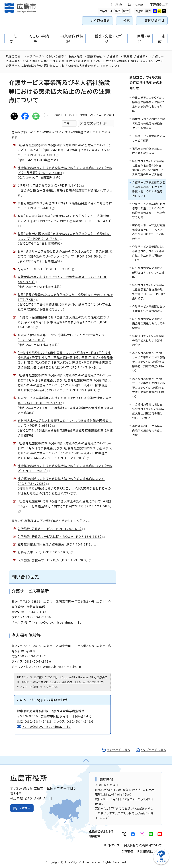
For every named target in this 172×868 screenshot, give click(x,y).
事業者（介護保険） (135, 57)
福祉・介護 (76, 57)
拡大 (126, 11)
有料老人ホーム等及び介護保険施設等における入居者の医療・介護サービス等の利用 (149, 232)
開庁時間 (106, 779)
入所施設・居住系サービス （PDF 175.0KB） (51, 529)
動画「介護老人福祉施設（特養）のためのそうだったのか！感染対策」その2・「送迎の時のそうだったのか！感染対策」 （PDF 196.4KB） (65, 221)
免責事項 (127, 852)
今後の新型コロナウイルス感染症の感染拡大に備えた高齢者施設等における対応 (149, 104)
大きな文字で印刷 (93, 123)
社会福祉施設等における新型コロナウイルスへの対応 (148, 273)
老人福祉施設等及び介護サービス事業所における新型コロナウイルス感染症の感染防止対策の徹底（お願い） (149, 362)
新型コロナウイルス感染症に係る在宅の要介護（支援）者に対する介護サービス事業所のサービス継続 (148, 168)
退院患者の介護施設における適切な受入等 (147, 151)
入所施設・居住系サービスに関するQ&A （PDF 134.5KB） (61, 537)
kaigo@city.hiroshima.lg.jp (46, 727)
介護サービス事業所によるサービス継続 (149, 138)
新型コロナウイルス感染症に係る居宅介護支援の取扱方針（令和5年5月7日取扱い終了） (149, 292)
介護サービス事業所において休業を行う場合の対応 (149, 309)
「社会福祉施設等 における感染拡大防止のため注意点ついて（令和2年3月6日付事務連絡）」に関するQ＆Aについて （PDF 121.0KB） (65, 506)
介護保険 (113, 57)
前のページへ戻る (119, 750)
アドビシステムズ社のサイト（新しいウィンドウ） (72, 682)
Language (135, 5)
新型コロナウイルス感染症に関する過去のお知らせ (127, 61)
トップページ (33, 57)
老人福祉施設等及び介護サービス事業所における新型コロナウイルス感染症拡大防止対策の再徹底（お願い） (149, 388)
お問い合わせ (155, 20)
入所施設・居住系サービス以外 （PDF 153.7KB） (54, 560)
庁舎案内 (25, 808)
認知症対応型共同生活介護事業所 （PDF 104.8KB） (57, 544)
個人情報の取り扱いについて (143, 845)
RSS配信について (150, 852)
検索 (127, 20)
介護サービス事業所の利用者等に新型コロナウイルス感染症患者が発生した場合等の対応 (149, 211)
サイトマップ (112, 845)
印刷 (67, 123)
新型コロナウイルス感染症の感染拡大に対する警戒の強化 (148, 340)
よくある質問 (100, 20)
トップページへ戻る (153, 750)
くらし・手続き (55, 57)
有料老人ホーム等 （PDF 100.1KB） (45, 552)
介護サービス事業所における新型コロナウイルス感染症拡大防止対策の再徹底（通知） (149, 253)
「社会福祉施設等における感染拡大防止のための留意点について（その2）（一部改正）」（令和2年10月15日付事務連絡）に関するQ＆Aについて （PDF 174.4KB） (65, 150)
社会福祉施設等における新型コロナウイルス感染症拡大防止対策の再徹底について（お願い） (148, 411)
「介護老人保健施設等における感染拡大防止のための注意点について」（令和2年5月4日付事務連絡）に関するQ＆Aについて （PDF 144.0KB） (64, 322)
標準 (117, 11)
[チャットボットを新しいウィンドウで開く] (161, 864)
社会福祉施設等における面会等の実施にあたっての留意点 (149, 324)
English (116, 4)
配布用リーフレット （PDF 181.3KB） (46, 269)
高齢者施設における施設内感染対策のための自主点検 (147, 430)
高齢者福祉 (95, 57)
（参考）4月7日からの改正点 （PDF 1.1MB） (51, 185)
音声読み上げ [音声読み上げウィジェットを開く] (159, 4)
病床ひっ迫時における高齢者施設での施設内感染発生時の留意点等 (149, 124)
